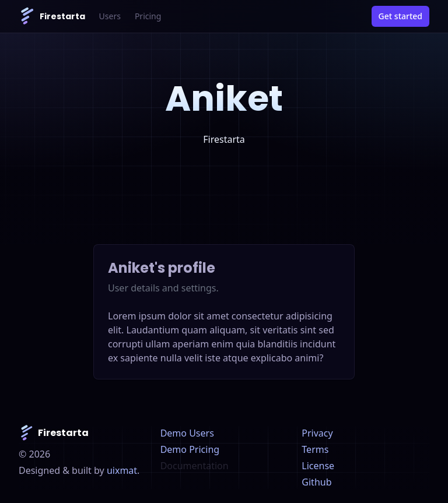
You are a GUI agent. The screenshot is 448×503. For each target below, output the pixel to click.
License (318, 466)
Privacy (317, 433)
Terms (315, 449)
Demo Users (187, 433)
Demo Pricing (190, 449)
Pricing (148, 16)
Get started (400, 16)
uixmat (122, 470)
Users (110, 16)
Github (316, 482)
